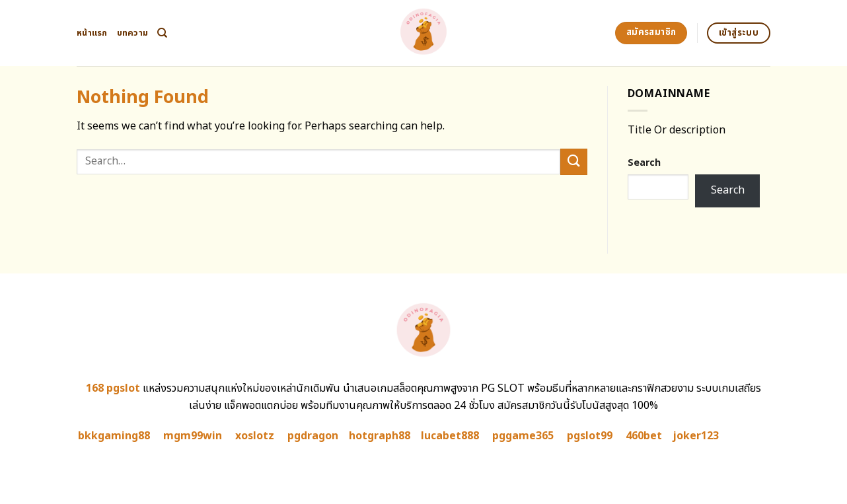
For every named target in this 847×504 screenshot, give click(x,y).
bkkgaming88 (114, 436)
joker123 (696, 436)
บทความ (133, 33)
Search (644, 163)
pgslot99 (590, 436)
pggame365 (523, 436)
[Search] (162, 33)
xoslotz (255, 436)
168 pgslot (113, 388)
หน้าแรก (92, 33)
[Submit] (573, 162)
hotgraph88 (380, 436)
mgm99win (193, 436)
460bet (644, 436)
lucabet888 (450, 436)
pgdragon (313, 436)
